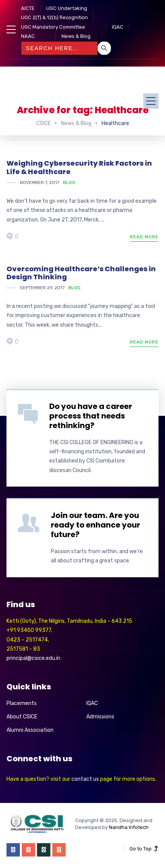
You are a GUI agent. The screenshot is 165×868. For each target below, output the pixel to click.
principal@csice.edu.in (33, 658)
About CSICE (22, 717)
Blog (69, 182)
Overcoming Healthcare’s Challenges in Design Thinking (81, 273)
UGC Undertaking (67, 8)
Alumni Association (30, 730)
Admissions (100, 717)
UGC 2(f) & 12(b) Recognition (54, 17)
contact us (85, 779)
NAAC (28, 36)
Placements (22, 703)
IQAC (118, 27)
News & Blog (76, 36)
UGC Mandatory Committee (53, 27)
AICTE (28, 8)
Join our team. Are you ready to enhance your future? (95, 525)
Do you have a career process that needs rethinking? (91, 416)
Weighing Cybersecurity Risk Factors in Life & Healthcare (79, 167)
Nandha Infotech (129, 827)
